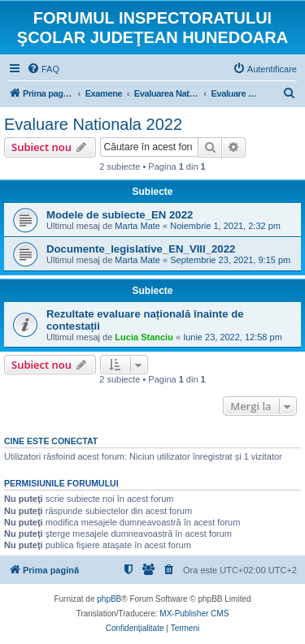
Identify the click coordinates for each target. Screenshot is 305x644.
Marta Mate (137, 226)
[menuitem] (43, 69)
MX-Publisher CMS (194, 614)
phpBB (109, 599)
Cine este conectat (51, 441)
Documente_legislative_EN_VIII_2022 (141, 249)
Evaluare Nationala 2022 (93, 124)
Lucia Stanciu (144, 337)
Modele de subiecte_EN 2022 (120, 215)
